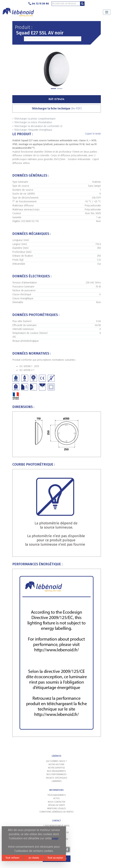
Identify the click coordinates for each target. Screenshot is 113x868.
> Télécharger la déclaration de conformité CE (37, 126)
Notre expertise (56, 768)
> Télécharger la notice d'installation (32, 122)
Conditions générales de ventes (56, 812)
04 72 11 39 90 (39, 4)
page (55, 838)
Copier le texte (93, 134)
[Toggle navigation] (107, 12)
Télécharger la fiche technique (57, 108)
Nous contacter (57, 802)
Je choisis (34, 858)
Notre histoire (56, 764)
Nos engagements (56, 771)
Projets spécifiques (57, 778)
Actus (56, 798)
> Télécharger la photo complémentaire (34, 119)
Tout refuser (12, 858)
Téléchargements (57, 795)
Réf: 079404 (56, 99)
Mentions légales (57, 808)
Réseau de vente (57, 805)
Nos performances (56, 774)
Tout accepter (55, 858)
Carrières (57, 781)
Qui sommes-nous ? (56, 761)
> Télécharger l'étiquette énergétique (32, 130)
